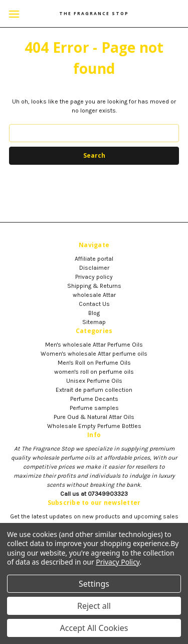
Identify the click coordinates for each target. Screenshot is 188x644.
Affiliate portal (94, 259)
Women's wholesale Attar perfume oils (94, 354)
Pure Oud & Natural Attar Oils (94, 417)
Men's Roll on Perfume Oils (94, 363)
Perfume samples (94, 408)
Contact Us (94, 304)
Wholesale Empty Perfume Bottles (94, 426)
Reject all (94, 606)
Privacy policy (94, 277)
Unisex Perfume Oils (94, 381)
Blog (94, 313)
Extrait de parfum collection (94, 390)
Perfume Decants (94, 399)
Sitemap (94, 322)
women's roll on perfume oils (94, 372)
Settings (94, 584)
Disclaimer (94, 268)
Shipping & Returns (94, 286)
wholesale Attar (94, 295)
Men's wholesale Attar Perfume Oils (94, 345)
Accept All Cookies (94, 628)
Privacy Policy (118, 562)
